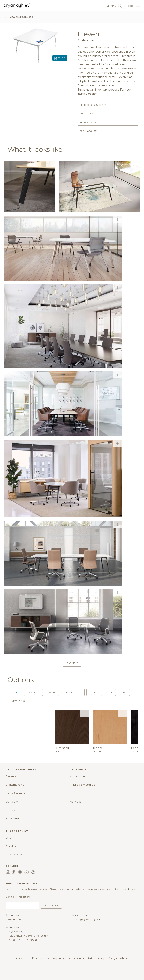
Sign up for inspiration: (18, 897)
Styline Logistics (84, 958)
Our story (12, 802)
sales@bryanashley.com (88, 920)
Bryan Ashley (14, 855)
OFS (9, 838)
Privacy (99, 958)
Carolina (11, 846)
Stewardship (14, 818)
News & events (15, 793)
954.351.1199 (15, 920)
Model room (78, 776)
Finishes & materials (82, 785)
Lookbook (76, 793)
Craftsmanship (15, 785)
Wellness (75, 802)
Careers (11, 776)
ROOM (45, 958)
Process (11, 810)
